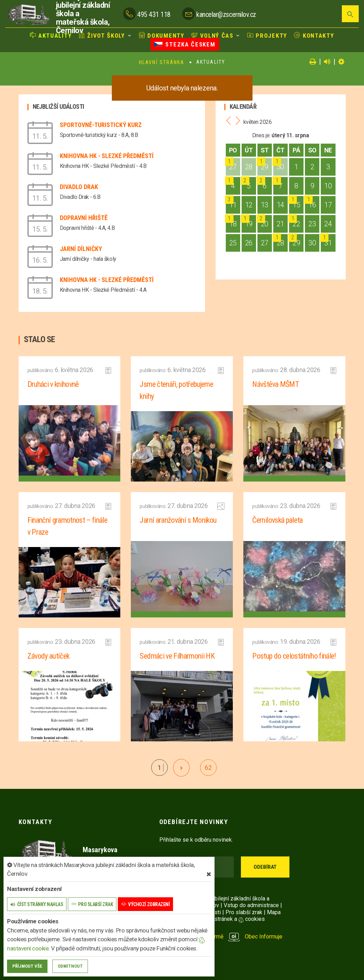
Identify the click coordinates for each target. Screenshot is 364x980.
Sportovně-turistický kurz (101, 125)
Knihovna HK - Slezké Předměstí (107, 156)
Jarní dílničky (81, 249)
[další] (181, 768)
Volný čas (212, 36)
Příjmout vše (27, 966)
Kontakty (314, 36)
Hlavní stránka (162, 62)
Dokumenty (162, 36)
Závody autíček (49, 656)
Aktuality (51, 36)
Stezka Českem (185, 44)
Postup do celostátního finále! (294, 656)
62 (208, 768)
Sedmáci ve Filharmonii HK (177, 656)
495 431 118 (154, 14)
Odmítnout (70, 966)
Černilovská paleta (277, 520)
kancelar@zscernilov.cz (226, 14)
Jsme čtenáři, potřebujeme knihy (176, 390)
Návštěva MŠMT (275, 384)
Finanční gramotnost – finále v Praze (68, 526)
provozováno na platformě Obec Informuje (221, 937)
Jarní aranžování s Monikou (178, 520)
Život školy (102, 36)
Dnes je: (261, 135)
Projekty (267, 36)
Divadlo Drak (79, 187)
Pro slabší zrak (244, 912)
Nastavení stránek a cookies (223, 919)
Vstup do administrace (251, 905)
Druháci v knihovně (53, 384)
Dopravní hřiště (84, 218)
